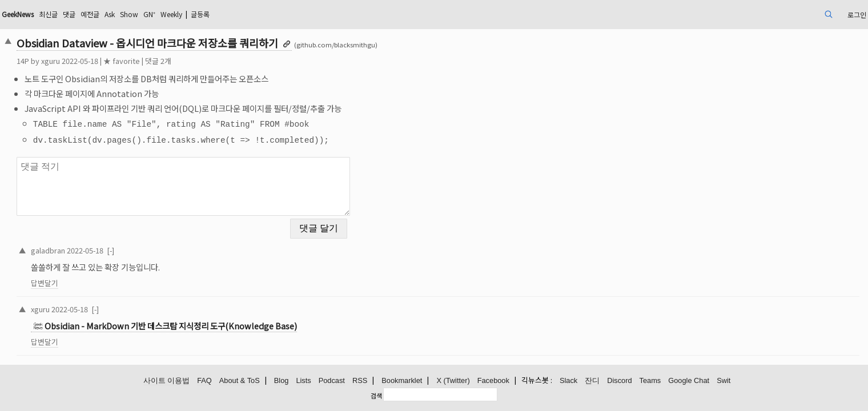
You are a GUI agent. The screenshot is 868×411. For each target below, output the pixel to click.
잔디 (592, 381)
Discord (619, 381)
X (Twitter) (453, 381)
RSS (360, 381)
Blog (282, 381)
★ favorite (206, 61)
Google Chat (689, 381)
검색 (376, 396)
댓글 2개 (242, 61)
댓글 (170, 14)
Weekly (290, 14)
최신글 (146, 14)
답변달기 (128, 274)
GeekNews (109, 14)
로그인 (768, 14)
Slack (568, 381)
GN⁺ (263, 14)
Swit (724, 381)
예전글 (193, 14)
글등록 (325, 14)
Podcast (332, 381)
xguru (134, 61)
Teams (650, 381)
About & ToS (240, 381)
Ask (216, 14)
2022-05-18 (169, 241)
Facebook (493, 381)
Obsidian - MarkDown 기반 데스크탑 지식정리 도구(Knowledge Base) (255, 317)
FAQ (204, 381)
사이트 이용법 (167, 381)
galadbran (132, 241)
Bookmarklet (402, 381)
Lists (303, 381)
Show (239, 14)
